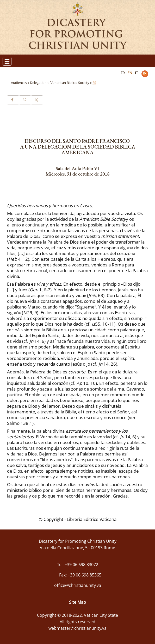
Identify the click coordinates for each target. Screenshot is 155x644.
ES (94, 83)
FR (123, 73)
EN (130, 73)
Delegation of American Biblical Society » (61, 83)
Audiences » (20, 83)
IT (137, 73)
